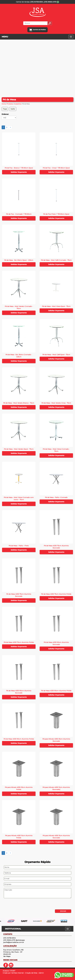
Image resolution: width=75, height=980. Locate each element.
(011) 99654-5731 (52, 2)
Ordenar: (5, 114)
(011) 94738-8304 (37, 2)
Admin (41, 973)
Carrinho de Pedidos (37, 30)
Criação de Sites (31, 973)
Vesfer (13, 109)
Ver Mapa (7, 956)
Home (4, 104)
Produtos (10, 104)
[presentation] (16, 904)
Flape (5, 109)
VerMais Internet (17, 973)
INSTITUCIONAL (13, 929)
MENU (5, 37)
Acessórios (18, 104)
